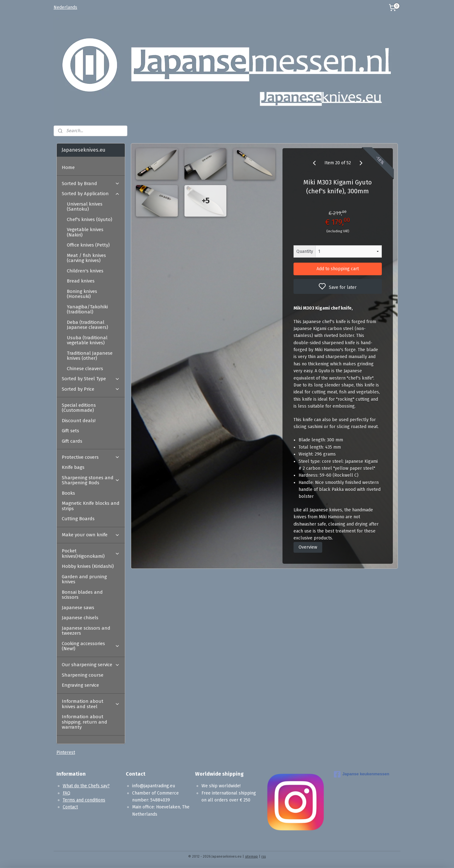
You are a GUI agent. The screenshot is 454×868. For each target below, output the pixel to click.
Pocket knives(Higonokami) (91, 553)
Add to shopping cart (338, 269)
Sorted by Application (91, 194)
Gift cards (72, 441)
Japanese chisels (80, 618)
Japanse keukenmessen (362, 774)
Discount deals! (79, 421)
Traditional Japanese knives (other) (90, 356)
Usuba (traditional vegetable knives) (87, 340)
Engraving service (80, 685)
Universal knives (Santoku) (85, 207)
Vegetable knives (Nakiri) (85, 232)
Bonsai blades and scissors (82, 595)
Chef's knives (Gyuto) (90, 219)
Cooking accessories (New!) (91, 646)
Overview (308, 547)
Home (68, 167)
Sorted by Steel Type (91, 379)
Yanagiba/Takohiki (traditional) (87, 309)
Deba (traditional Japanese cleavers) (87, 325)
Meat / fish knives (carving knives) (86, 258)
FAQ (67, 793)
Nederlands (65, 7)
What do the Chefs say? (86, 786)
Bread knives (81, 281)
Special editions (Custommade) (79, 408)
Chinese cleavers (85, 369)
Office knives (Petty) (88, 245)
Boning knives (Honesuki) (82, 294)
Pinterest (66, 752)
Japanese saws (78, 608)
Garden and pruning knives (84, 579)
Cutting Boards (78, 519)
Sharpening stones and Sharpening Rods (91, 480)
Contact (70, 807)
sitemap (251, 856)
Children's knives (85, 271)
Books (68, 493)
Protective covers (91, 457)
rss (264, 856)
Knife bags (73, 467)
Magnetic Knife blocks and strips (91, 506)
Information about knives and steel (91, 704)
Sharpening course (83, 675)
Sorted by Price (91, 389)
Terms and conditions (84, 800)
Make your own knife (91, 535)
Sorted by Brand (91, 184)
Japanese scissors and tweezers (86, 631)
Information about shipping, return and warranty (84, 722)
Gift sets (70, 431)
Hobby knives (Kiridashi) (88, 566)
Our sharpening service (91, 665)
